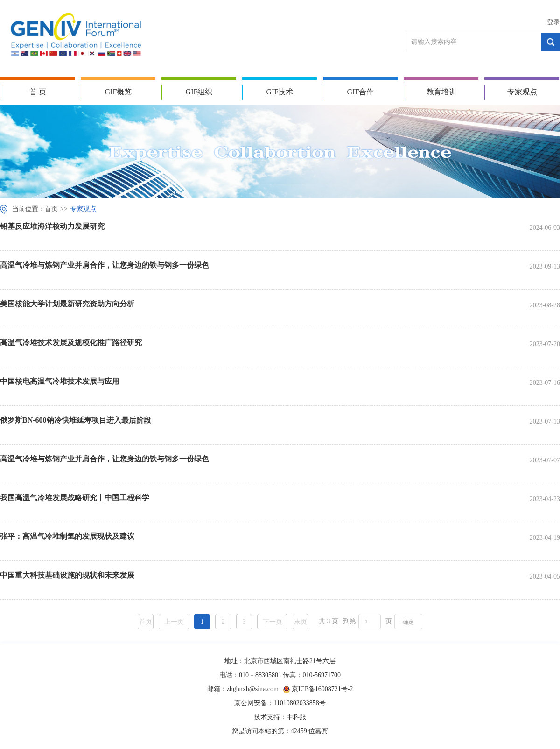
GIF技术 (280, 92)
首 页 (38, 92)
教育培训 (441, 92)
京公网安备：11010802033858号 (280, 703)
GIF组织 (199, 92)
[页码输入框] (370, 622)
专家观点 (522, 92)
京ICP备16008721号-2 (322, 689)
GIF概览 (119, 92)
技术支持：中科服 (280, 717)
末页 (301, 622)
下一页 (273, 622)
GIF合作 (361, 92)
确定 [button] (408, 622)
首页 (51, 209)
